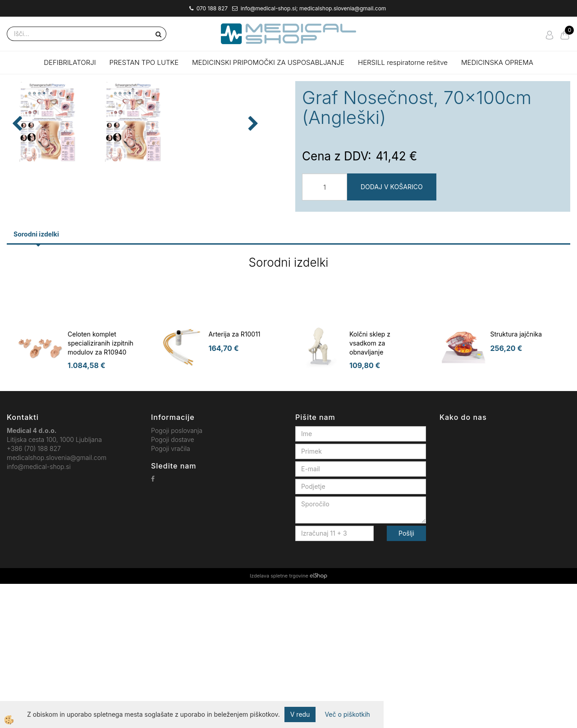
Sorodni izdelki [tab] (36, 378)
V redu (300, 714)
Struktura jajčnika (516, 478)
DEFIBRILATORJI (70, 62)
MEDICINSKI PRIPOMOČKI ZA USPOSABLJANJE (268, 62)
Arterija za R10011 (235, 478)
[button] (270, 221)
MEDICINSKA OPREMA (497, 62)
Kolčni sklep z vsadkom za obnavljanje (370, 487)
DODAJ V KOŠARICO (392, 187)
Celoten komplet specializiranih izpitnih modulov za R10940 (101, 487)
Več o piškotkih (347, 714)
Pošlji (406, 677)
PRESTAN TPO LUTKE (144, 62)
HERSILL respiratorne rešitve (403, 62)
